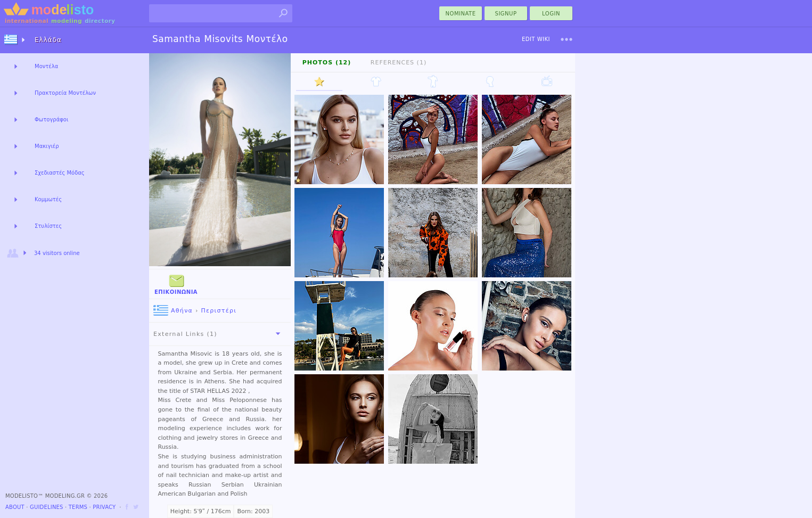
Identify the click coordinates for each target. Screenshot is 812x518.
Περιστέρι (219, 311)
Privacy (104, 507)
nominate (461, 14)
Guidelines (47, 507)
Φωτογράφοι (51, 120)
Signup (506, 14)
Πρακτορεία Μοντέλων (65, 93)
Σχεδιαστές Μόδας (60, 173)
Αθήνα (173, 311)
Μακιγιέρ (47, 146)
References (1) (399, 63)
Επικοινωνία (176, 283)
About (15, 507)
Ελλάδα (48, 40)
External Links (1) (219, 334)
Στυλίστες (48, 226)
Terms (78, 507)
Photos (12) (327, 63)
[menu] (567, 39)
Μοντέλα (46, 66)
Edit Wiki (536, 39)
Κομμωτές (48, 199)
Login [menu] (551, 14)
